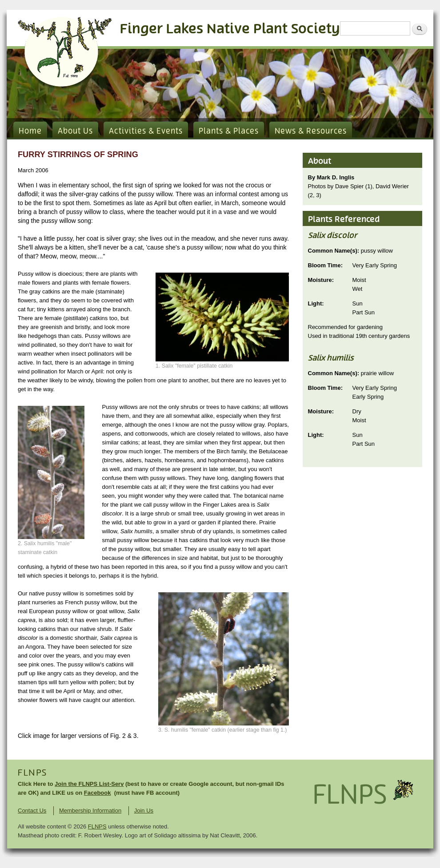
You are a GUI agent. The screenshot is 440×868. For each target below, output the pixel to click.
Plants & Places (229, 131)
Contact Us (32, 811)
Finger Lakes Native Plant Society (230, 29)
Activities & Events (146, 131)
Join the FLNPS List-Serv (89, 784)
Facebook (98, 793)
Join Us (144, 811)
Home (30, 131)
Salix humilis (331, 358)
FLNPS (32, 773)
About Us (75, 131)
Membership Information (90, 811)
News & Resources (311, 131)
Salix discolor (333, 236)
